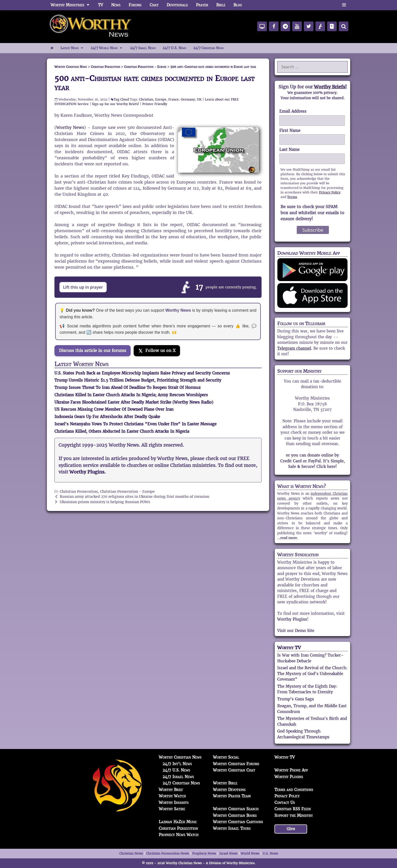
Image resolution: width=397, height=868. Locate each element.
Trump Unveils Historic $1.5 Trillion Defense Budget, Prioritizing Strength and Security (138, 380)
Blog (238, 5)
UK (199, 99)
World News (250, 853)
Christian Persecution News (167, 853)
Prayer (202, 5)
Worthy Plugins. (87, 472)
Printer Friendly (155, 104)
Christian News (131, 853)
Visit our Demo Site (296, 631)
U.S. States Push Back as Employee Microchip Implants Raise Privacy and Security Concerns (142, 373)
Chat (154, 5)
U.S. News (270, 853)
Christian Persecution (79, 492)
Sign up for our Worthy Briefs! (115, 104)
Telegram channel (294, 348)
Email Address (293, 111)
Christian (146, 99)
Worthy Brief (171, 790)
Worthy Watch (172, 796)
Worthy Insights (174, 803)
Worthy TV (289, 648)
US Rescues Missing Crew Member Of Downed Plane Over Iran (114, 409)
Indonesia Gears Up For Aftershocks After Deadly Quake (107, 417)
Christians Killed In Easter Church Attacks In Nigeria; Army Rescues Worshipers (131, 395)
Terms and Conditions (294, 790)
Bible (221, 5)
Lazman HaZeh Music (178, 822)
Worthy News (70, 127)
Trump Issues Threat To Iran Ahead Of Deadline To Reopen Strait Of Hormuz (127, 388)
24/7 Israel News (143, 48)
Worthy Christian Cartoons (238, 822)
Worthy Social (226, 757)
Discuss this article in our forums (93, 351)
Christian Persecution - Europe (127, 492)
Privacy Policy (330, 192)
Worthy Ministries (72, 5)
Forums (135, 5)
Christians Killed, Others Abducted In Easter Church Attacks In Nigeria (122, 431)
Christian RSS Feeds (293, 809)
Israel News (228, 853)
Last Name (289, 150)
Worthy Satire (172, 809)
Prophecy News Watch (179, 835)
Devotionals (177, 5)
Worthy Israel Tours (232, 828)
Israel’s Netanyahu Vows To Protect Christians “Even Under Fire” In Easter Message (135, 424)
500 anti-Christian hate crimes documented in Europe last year (154, 83)
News (116, 5)
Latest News (74, 48)
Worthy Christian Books (235, 815)
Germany (188, 99)
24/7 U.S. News (174, 48)
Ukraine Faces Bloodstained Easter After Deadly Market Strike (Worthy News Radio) (134, 402)
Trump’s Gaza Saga (295, 699)
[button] (344, 5)
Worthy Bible (225, 783)
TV (101, 5)
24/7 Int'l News (177, 764)
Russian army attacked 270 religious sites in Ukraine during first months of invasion (134, 497)
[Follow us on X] (157, 351)
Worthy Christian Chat (234, 770)
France (174, 99)
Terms (292, 197)
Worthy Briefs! (330, 87)
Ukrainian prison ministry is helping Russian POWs (105, 502)
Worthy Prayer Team (232, 796)
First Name (290, 131)
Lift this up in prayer (83, 287)
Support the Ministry (294, 815)
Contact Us (285, 803)
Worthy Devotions (229, 790)
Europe (161, 99)
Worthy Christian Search (236, 809)
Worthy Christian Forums (236, 764)
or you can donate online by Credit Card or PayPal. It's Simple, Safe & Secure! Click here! (313, 461)
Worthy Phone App (291, 770)
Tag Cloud (121, 99)
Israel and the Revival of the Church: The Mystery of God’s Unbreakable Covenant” (312, 674)
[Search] (344, 26)
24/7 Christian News (208, 48)
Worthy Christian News (180, 757)
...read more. (288, 538)
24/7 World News (108, 48)
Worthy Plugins (292, 619)
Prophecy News (204, 853)
